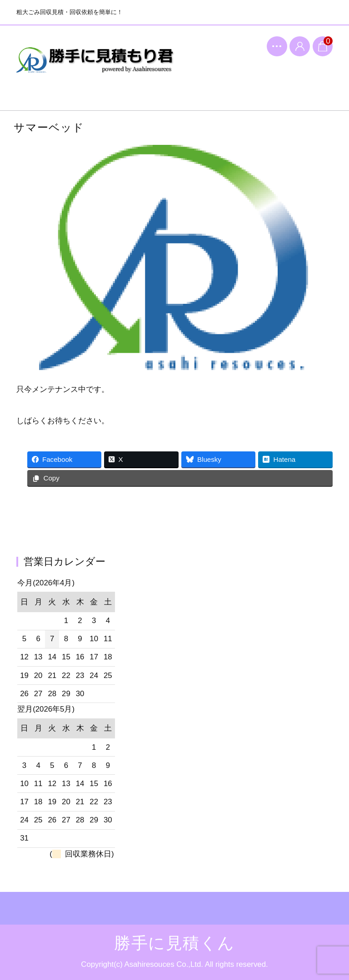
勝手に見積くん (95, 66)
